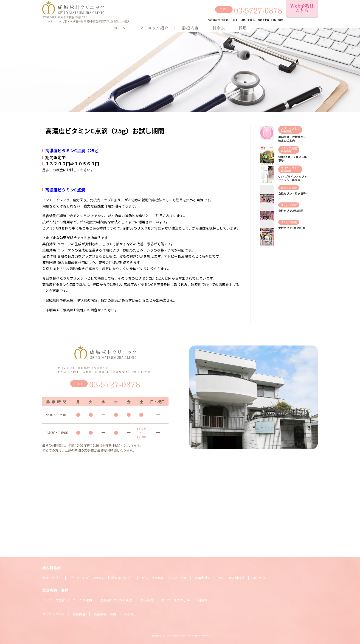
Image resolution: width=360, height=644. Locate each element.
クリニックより (290, 128)
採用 (243, 28)
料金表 (219, 28)
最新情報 (286, 131)
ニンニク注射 (82, 600)
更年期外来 (203, 578)
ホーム (119, 28)
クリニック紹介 (154, 28)
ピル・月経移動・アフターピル (164, 578)
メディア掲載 (289, 148)
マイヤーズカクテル (176, 600)
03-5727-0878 (258, 10)
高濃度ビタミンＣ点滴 (116, 600)
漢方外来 (259, 578)
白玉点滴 (147, 600)
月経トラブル (52, 578)
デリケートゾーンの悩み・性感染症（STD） (102, 578)
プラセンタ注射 (53, 600)
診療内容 (190, 28)
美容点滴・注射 (105, 614)
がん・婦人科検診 (232, 578)
